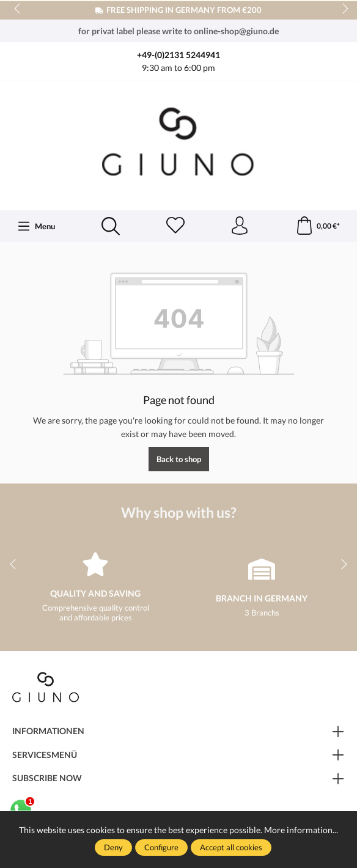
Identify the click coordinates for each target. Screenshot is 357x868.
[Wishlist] (175, 226)
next (342, 9)
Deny (113, 847)
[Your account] (240, 226)
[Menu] (36, 226)
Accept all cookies (231, 847)
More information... (301, 830)
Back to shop (179, 459)
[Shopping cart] (318, 226)
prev (18, 9)
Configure (161, 847)
